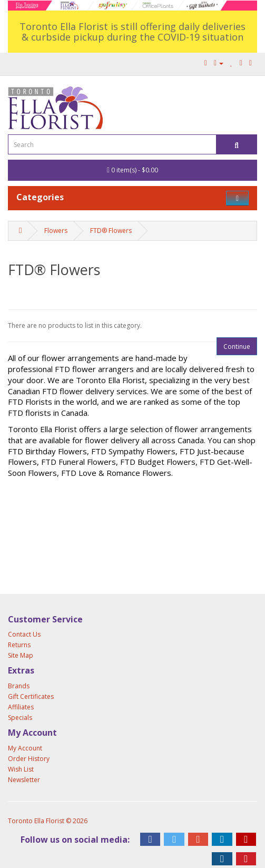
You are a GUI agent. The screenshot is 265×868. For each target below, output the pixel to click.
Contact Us (24, 634)
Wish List (21, 769)
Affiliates (21, 707)
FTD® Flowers (111, 231)
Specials (20, 718)
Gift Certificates (31, 696)
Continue (237, 347)
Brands (19, 686)
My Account (25, 748)
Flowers (56, 231)
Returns (19, 645)
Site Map (21, 655)
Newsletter (24, 780)
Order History (29, 759)
